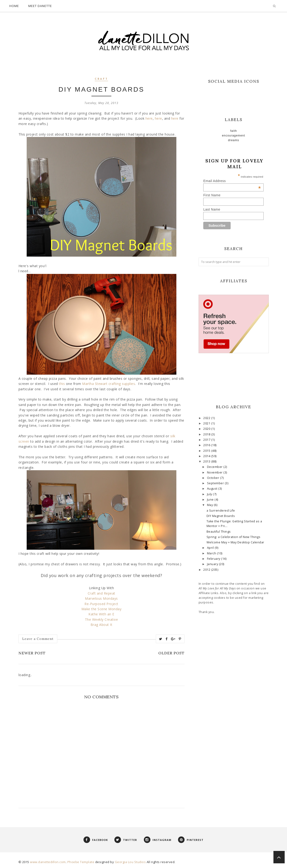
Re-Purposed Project (101, 604)
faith (234, 131)
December (215, 467)
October (214, 478)
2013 (207, 461)
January (213, 564)
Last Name (212, 209)
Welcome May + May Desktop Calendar (235, 542)
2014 (207, 456)
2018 (207, 434)
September (216, 483)
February (214, 559)
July (210, 494)
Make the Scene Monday (102, 609)
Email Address (232, 181)
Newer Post (32, 653)
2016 (207, 445)
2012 (207, 570)
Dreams (234, 140)
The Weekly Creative (102, 619)
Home (14, 6)
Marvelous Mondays (101, 598)
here (149, 118)
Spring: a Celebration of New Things (234, 537)
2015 (207, 451)
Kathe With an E (101, 614)
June (211, 500)
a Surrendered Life (221, 511)
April (211, 548)
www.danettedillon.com (48, 862)
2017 (207, 440)
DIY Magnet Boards (221, 516)
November (215, 472)
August (213, 489)
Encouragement (234, 136)
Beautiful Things (219, 532)
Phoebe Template (81, 862)
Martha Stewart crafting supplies (109, 384)
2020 (207, 429)
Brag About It (102, 625)
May (210, 505)
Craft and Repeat (102, 593)
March (212, 553)
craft (101, 79)
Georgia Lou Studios (130, 862)
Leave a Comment (38, 639)
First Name (212, 195)
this (62, 384)
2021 (207, 423)
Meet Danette (40, 6)
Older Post (171, 653)
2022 (207, 418)
